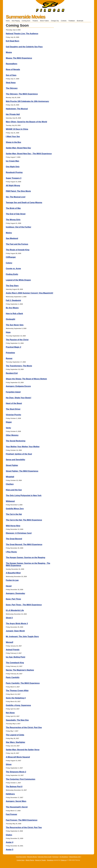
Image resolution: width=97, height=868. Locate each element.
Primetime (10, 353)
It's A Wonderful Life (15, 610)
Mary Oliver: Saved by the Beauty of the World (26, 122)
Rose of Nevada (13, 69)
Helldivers (10, 794)
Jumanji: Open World (15, 631)
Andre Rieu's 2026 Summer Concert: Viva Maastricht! (30, 293)
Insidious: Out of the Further (19, 227)
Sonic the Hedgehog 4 (16, 698)
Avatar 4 (10, 842)
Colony (9, 263)
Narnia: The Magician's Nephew (20, 670)
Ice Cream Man (12, 161)
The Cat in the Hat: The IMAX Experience (24, 520)
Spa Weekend (12, 238)
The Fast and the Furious (17, 244)
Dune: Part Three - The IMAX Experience (24, 605)
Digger (9, 422)
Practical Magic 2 (13, 347)
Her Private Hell (13, 114)
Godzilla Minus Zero (15, 509)
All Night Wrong (13, 186)
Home (8, 21)
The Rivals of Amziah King (18, 250)
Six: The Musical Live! (16, 197)
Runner (9, 358)
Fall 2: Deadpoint (13, 300)
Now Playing (16, 21)
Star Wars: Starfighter (16, 742)
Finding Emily (12, 274)
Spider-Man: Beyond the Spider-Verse (23, 750)
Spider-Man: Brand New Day (18, 148)
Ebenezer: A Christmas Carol (19, 533)
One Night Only (13, 167)
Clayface (10, 484)
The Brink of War (13, 208)
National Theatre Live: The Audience (22, 34)
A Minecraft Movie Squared (18, 757)
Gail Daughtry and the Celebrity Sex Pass (24, 47)
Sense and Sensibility (16, 460)
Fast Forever (11, 814)
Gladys (9, 835)
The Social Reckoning (16, 441)
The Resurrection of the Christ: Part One (24, 727)
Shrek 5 (9, 618)
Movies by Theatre (41, 860)
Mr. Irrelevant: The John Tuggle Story (22, 637)
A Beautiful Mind (13, 573)
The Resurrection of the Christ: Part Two (24, 827)
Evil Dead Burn (13, 41)
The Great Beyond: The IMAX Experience (24, 544)
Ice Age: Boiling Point (16, 657)
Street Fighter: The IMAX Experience (22, 471)
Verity (8, 428)
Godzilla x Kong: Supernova (18, 705)
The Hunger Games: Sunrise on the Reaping (25, 558)
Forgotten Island (13, 392)
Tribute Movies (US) (75, 857)
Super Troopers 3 (14, 178)
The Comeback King (15, 663)
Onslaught (10, 319)
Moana (9, 52)
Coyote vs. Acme (13, 269)
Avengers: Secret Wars (16, 801)
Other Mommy (12, 435)
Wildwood (10, 501)
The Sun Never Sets (15, 325)
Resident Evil (12, 373)
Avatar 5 (10, 850)
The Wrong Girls (13, 220)
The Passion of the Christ (17, 340)
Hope (8, 332)
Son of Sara (11, 75)
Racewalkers (12, 64)
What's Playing (30, 860)
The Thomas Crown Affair (17, 691)
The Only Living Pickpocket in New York (24, 495)
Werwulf (9, 642)
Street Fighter (12, 465)
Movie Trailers (44, 21)
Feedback (72, 21)
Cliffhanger (11, 257)
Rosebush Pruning (14, 172)
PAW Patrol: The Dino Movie (18, 191)
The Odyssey (12, 88)
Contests (64, 21)
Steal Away (11, 83)
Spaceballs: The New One (17, 720)
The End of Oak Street (16, 214)
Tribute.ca (64, 860)
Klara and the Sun (14, 490)
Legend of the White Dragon (18, 280)
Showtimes (50, 860)
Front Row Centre (21, 857)
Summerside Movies (26, 17)
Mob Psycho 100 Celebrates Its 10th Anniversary (27, 101)
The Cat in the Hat (14, 514)
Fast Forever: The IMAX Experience (22, 820)
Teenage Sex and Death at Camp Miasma (24, 203)
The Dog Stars (12, 286)
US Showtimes (64, 857)
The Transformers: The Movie (19, 366)
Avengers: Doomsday (15, 593)
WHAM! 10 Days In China (17, 129)
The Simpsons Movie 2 (16, 772)
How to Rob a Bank (14, 314)
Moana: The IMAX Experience (19, 58)
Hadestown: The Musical (17, 109)
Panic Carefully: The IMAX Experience (23, 683)
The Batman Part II (14, 787)
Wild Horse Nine (13, 526)
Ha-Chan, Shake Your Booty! (19, 398)
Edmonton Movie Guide (45, 857)
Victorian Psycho (13, 415)
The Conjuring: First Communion (21, 779)
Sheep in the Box (13, 142)
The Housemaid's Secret (17, 807)
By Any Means (12, 308)
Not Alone (10, 713)
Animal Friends (13, 650)
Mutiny (9, 233)
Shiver (9, 764)
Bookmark (81, 21)
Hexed (9, 586)
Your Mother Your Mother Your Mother (23, 447)
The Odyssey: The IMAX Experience (22, 94)
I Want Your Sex (13, 137)
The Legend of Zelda (15, 735)
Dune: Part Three (13, 599)
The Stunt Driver (13, 409)
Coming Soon (26, 21)
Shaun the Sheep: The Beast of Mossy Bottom (26, 379)
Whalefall (10, 477)
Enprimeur (55, 857)
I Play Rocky (11, 552)
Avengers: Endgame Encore (18, 386)
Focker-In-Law (12, 580)
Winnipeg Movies (32, 857)
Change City (55, 21)
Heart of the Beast (14, 403)
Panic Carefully (13, 677)
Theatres (35, 21)
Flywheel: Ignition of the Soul (19, 454)
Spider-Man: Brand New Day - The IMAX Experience (29, 154)
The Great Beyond (14, 539)
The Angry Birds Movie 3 (17, 624)
